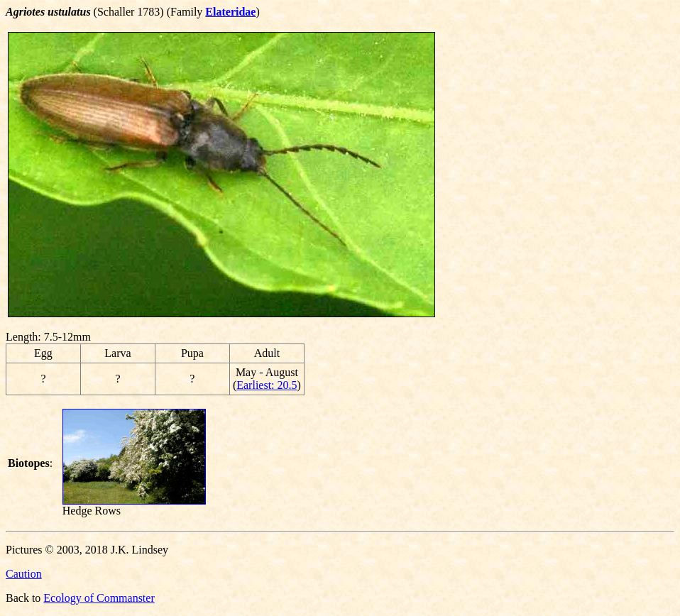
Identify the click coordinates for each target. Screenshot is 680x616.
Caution (24, 574)
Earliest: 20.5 (267, 385)
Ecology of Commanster (99, 598)
